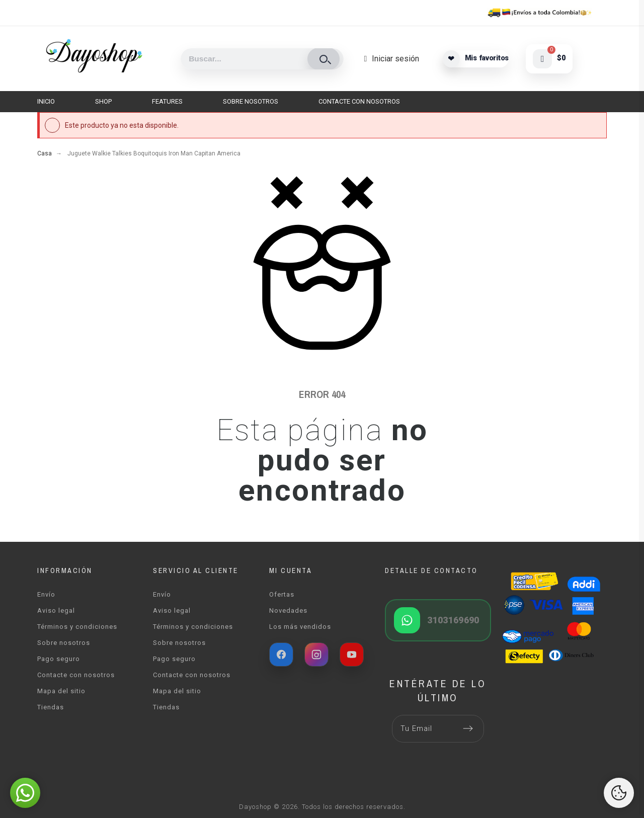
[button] (25, 793)
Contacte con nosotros (76, 675)
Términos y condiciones (77, 627)
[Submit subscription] (468, 728)
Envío (46, 594)
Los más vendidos (300, 627)
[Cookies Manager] (619, 793)
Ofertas (282, 594)
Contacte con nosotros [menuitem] (359, 101)
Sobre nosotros (64, 643)
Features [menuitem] (167, 101)
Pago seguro (59, 659)
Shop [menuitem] (103, 101)
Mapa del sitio (61, 691)
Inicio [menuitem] (46, 101)
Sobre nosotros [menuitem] (251, 101)
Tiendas (51, 707)
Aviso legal (56, 610)
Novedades (288, 610)
